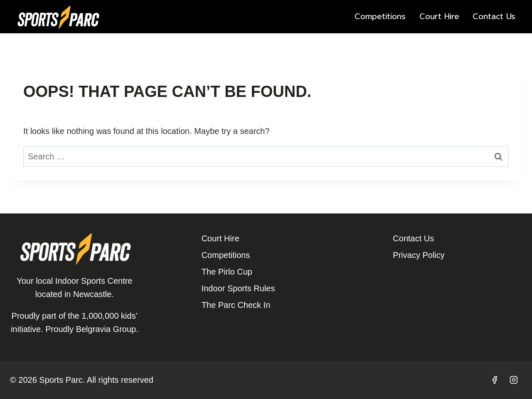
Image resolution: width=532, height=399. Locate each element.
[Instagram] (514, 380)
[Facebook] (495, 380)
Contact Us (494, 16)
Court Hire (439, 16)
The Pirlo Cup (227, 272)
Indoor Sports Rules (238, 288)
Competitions (380, 16)
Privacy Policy (419, 255)
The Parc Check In (236, 305)
